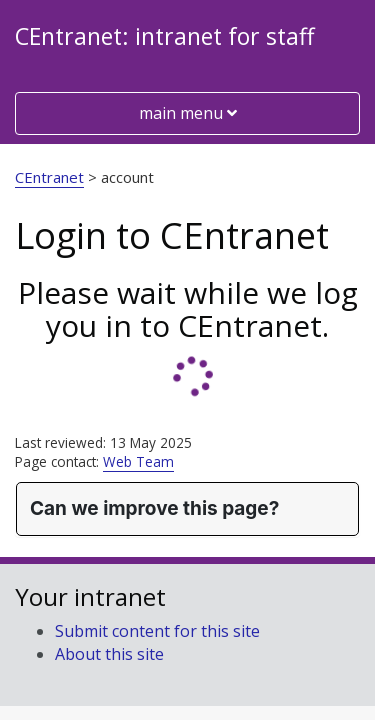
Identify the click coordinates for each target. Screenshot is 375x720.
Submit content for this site (157, 631)
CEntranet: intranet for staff (164, 36)
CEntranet (49, 177)
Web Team (138, 461)
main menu (187, 112)
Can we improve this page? (154, 508)
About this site (109, 654)
